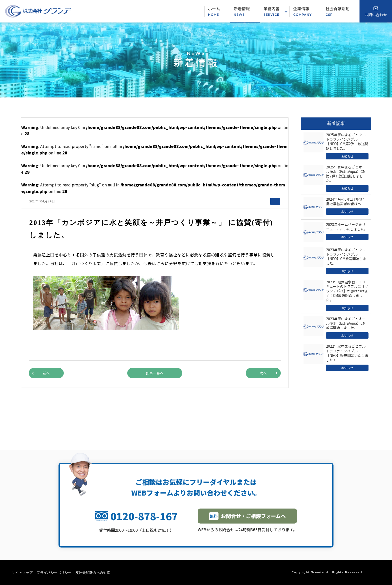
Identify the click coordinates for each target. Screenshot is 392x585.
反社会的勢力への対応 (93, 573)
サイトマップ (22, 573)
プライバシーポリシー (54, 573)
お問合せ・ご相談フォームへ (247, 516)
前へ (46, 373)
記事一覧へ (155, 373)
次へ (263, 373)
